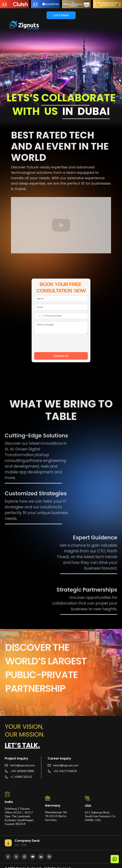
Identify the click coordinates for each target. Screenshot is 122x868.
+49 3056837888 (22, 771)
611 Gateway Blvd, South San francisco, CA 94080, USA (100, 816)
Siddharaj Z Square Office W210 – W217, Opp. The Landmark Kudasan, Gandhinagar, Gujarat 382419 (19, 816)
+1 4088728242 (21, 777)
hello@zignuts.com (23, 765)
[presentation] (58, 343)
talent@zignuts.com (66, 765)
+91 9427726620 (65, 771)
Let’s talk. (22, 745)
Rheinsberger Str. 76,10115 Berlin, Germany (56, 816)
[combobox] (39, 316)
